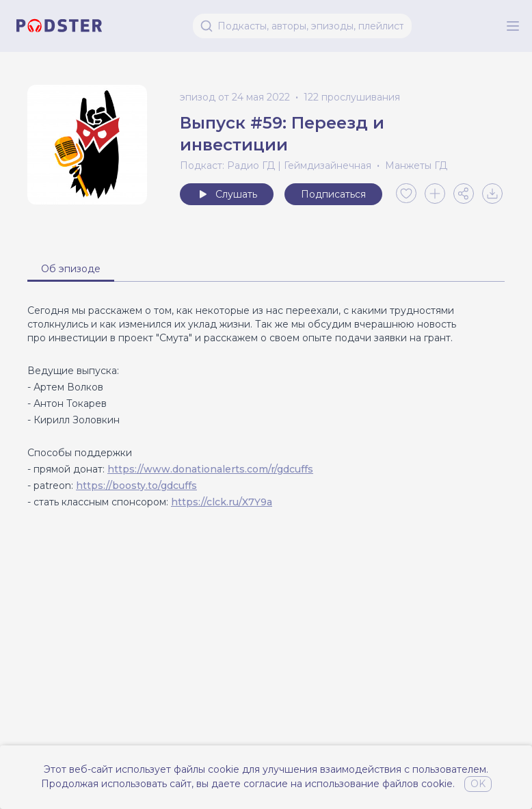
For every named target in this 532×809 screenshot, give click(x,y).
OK (478, 784)
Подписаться (333, 194)
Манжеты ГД (416, 165)
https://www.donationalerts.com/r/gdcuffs (210, 469)
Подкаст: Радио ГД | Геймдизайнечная (276, 165)
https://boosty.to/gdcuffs (136, 486)
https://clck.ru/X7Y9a (222, 502)
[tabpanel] (266, 406)
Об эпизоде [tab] (71, 269)
